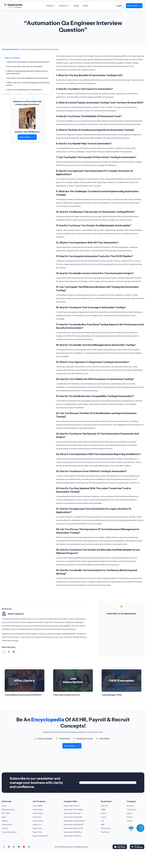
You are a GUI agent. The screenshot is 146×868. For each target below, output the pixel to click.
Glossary (5, 821)
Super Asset (37, 828)
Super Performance (40, 836)
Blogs (4, 817)
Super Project (38, 813)
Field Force (105, 832)
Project (104, 813)
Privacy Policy (7, 825)
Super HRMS (38, 806)
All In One (104, 806)
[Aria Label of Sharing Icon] (4, 847)
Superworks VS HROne (72, 836)
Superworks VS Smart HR (73, 828)
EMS (103, 825)
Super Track (37, 832)
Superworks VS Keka (72, 806)
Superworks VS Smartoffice (74, 821)
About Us (130, 806)
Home (4, 806)
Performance (106, 828)
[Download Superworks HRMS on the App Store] (120, 847)
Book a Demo (134, 6)
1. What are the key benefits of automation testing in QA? (28, 62)
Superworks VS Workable (73, 810)
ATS (103, 821)
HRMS (103, 810)
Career (130, 813)
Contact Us (131, 810)
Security (5, 828)
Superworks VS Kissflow (73, 832)
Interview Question (10, 49)
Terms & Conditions (9, 832)
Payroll (103, 817)
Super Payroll (38, 810)
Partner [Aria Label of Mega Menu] (86, 6)
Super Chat (37, 817)
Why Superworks (8, 810)
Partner (130, 817)
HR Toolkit (6, 813)
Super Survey (38, 821)
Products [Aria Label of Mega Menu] (51, 6)
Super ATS (37, 825)
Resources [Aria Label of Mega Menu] (64, 6)
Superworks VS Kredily (72, 813)
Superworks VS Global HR (73, 825)
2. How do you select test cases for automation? (24, 66)
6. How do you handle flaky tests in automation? (24, 90)
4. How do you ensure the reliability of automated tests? (27, 78)
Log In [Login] (119, 6)
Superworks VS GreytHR (73, 817)
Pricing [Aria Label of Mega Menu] (76, 6)
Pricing (130, 821)
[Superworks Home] (13, 7)
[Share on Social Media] (4, 652)
